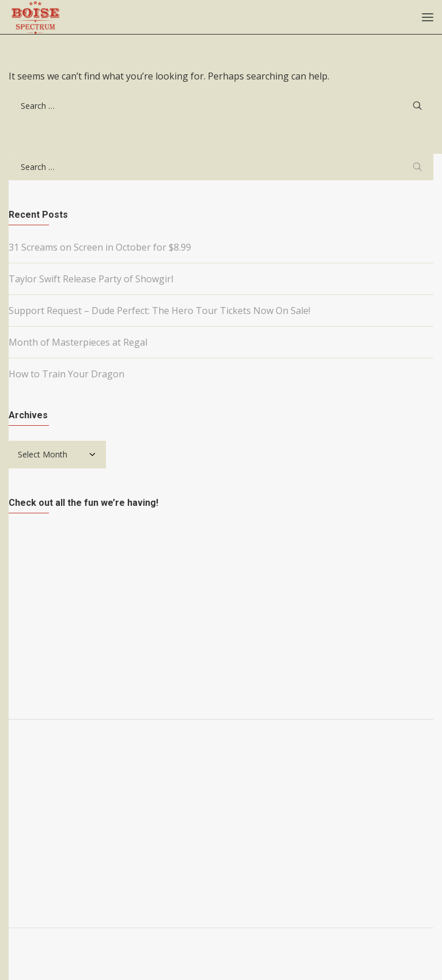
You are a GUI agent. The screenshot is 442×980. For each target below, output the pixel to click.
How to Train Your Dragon (66, 374)
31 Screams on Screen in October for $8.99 (100, 247)
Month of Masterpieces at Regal (78, 342)
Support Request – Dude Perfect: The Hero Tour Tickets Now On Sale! (159, 311)
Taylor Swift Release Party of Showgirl (91, 279)
